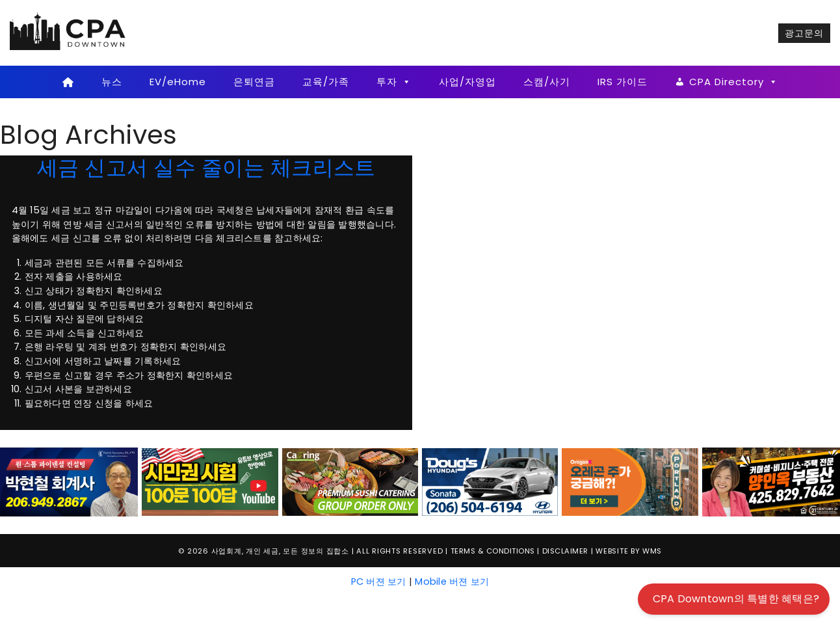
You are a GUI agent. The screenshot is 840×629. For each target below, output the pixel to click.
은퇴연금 (254, 82)
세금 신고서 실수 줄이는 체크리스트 (206, 167)
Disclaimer (565, 551)
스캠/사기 (547, 82)
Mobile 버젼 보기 (452, 582)
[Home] (68, 82)
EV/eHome (178, 82)
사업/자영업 (467, 82)
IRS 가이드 (623, 82)
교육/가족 (326, 82)
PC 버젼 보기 (379, 582)
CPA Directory (734, 82)
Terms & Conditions (493, 551)
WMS (652, 551)
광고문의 (804, 33)
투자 (394, 82)
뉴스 (112, 82)
